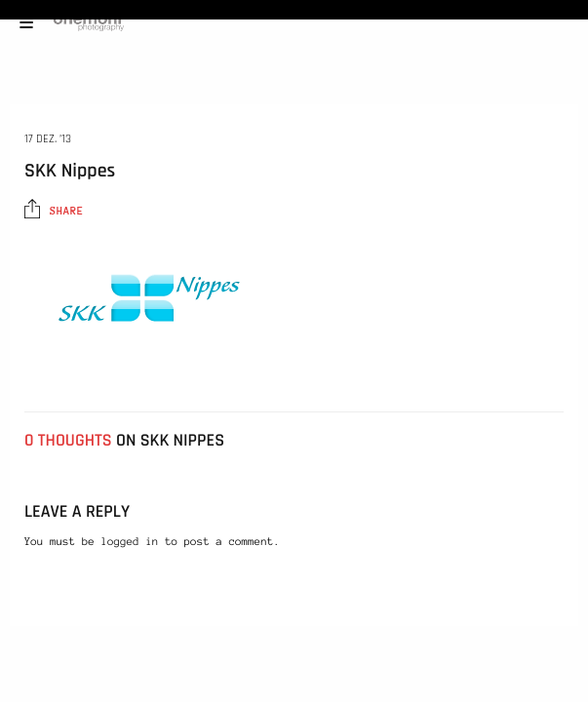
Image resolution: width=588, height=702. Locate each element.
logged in (130, 542)
